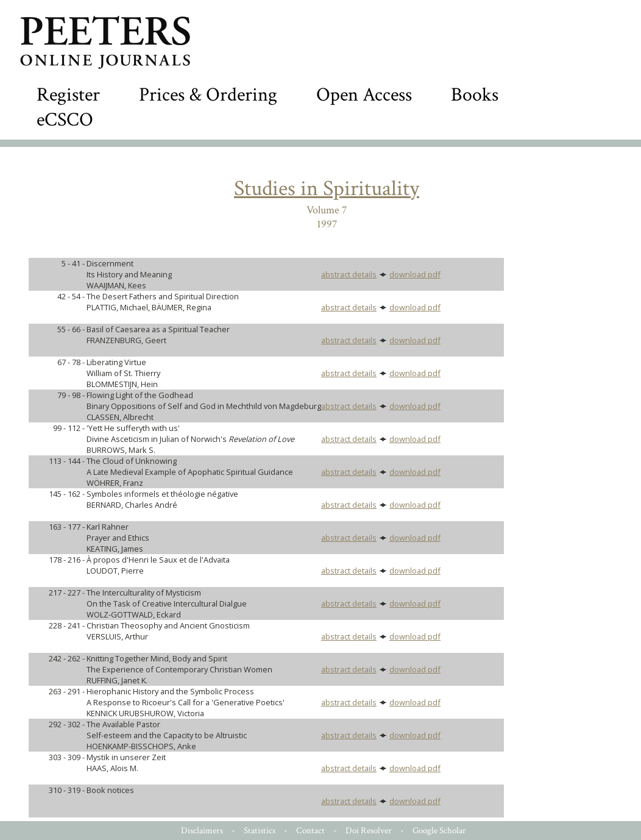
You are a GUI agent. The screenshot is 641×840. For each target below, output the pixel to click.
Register (68, 95)
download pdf (415, 274)
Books (475, 95)
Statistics (260, 831)
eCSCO (65, 120)
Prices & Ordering (208, 95)
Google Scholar (439, 831)
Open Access (364, 95)
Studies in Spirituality (327, 189)
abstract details (349, 274)
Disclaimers (202, 831)
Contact (310, 831)
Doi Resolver (369, 831)
